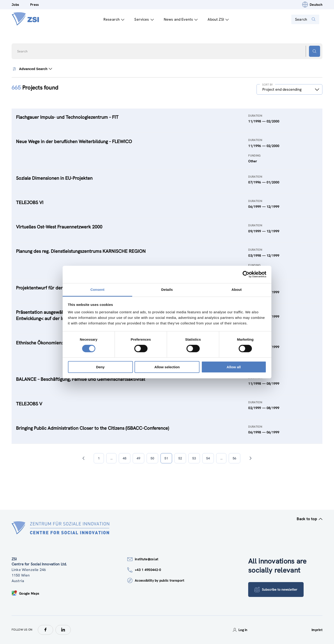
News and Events (178, 19)
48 (125, 458)
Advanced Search (33, 69)
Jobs (15, 5)
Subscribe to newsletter (277, 590)
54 (208, 458)
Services (141, 19)
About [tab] (237, 289)
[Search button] (315, 51)
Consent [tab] (98, 289)
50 (152, 458)
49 (138, 458)
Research (111, 19)
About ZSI (215, 19)
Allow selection (167, 367)
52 (180, 458)
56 (234, 458)
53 (194, 458)
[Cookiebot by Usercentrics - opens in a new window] (246, 274)
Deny (100, 367)
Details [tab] (167, 289)
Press (34, 5)
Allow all (234, 367)
